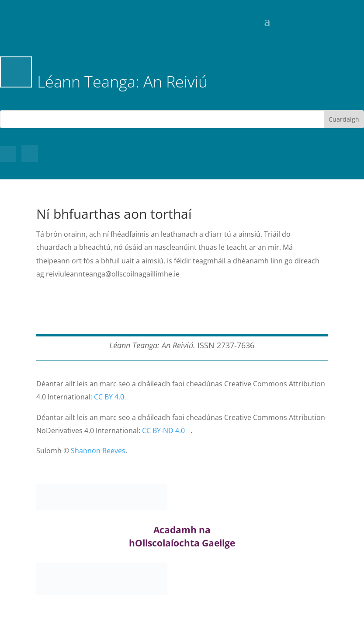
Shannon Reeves (98, 451)
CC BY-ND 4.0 (163, 430)
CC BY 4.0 (109, 397)
